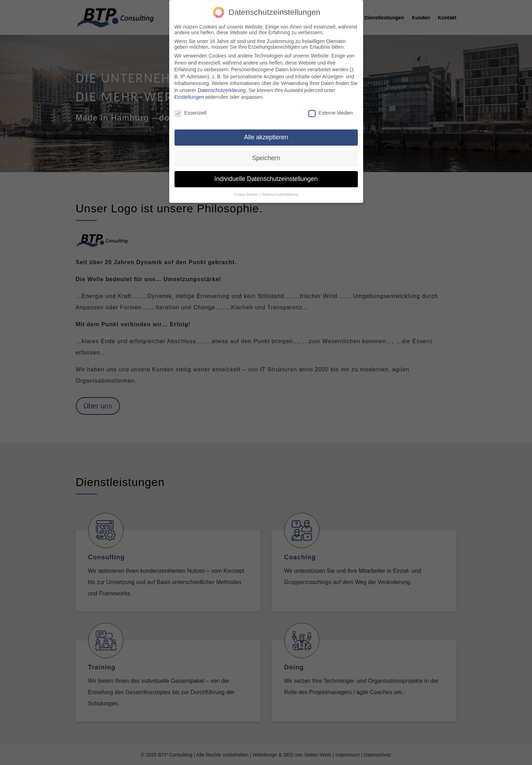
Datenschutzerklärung (222, 83)
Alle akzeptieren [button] (266, 130)
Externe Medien (331, 106)
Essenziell (191, 106)
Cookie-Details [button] (246, 187)
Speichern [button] (266, 151)
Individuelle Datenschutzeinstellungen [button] (266, 172)
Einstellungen (189, 90)
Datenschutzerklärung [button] (280, 187)
